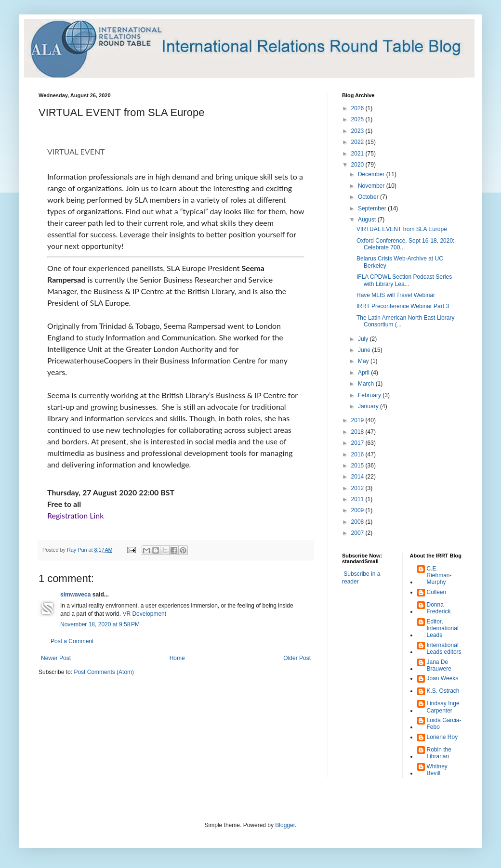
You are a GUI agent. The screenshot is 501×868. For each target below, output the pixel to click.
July (364, 339)
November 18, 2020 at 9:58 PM (100, 624)
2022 (358, 142)
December (372, 174)
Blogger (285, 825)
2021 (358, 154)
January (369, 406)
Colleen (437, 592)
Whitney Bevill (437, 770)
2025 (358, 119)
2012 (358, 488)
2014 (358, 477)
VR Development (144, 614)
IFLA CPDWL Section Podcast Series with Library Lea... (404, 280)
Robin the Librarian (439, 753)
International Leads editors (444, 648)
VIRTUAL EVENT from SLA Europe (402, 229)
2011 (358, 499)
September (373, 208)
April (364, 373)
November (372, 186)
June (365, 350)
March (367, 384)
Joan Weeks (443, 678)
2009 (358, 510)
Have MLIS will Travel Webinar (396, 295)
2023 (358, 131)
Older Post (297, 658)
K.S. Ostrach (443, 691)
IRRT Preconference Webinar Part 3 (403, 306)
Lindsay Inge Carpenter (443, 707)
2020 (358, 165)
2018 (358, 432)
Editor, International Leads (443, 628)
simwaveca (75, 595)
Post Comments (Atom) (104, 672)
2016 (358, 454)
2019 (358, 420)
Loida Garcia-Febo (444, 724)
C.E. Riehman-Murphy (439, 576)
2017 (358, 443)
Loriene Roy (442, 737)
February (370, 395)
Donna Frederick (439, 608)
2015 (358, 466)
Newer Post (56, 658)
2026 (358, 108)
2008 (358, 522)
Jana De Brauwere (439, 665)
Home (177, 658)
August (368, 220)
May (364, 361)
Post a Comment (72, 641)
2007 (358, 533)
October (369, 197)
